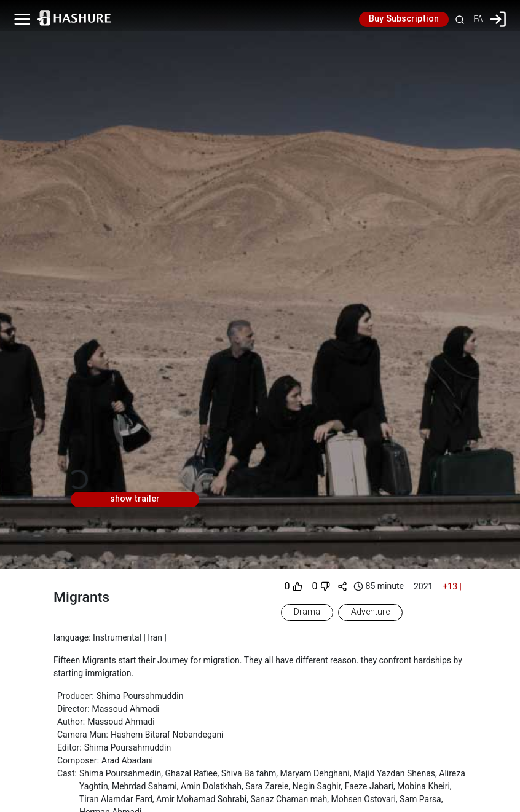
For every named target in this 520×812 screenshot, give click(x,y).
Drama (307, 612)
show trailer (135, 499)
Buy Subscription (404, 19)
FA (478, 19)
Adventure (370, 612)
